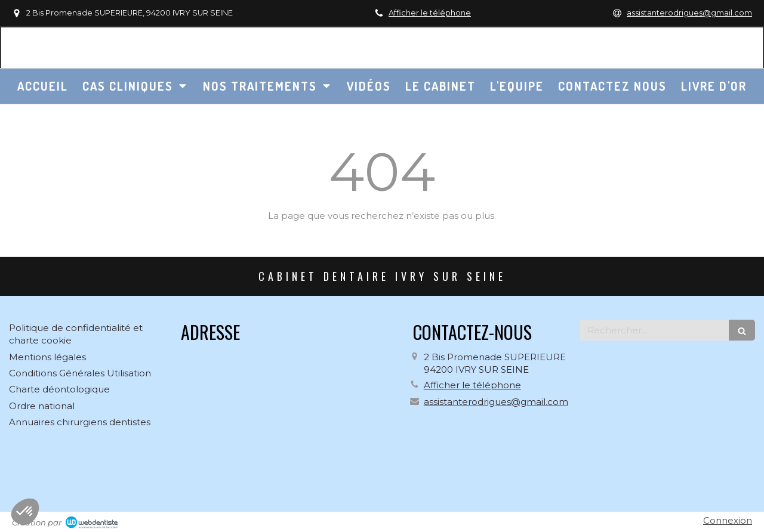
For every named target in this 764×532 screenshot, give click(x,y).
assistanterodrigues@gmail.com (496, 402)
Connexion (728, 520)
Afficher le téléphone (430, 13)
